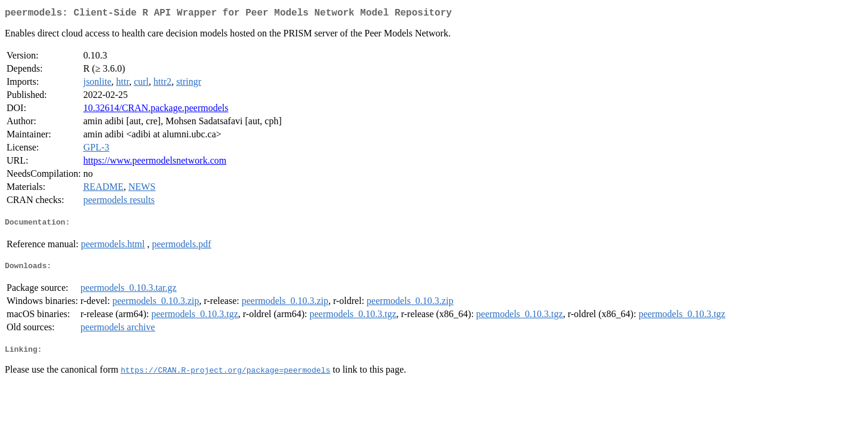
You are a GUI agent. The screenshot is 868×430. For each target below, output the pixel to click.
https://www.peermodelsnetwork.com (155, 163)
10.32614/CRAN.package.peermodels (156, 110)
